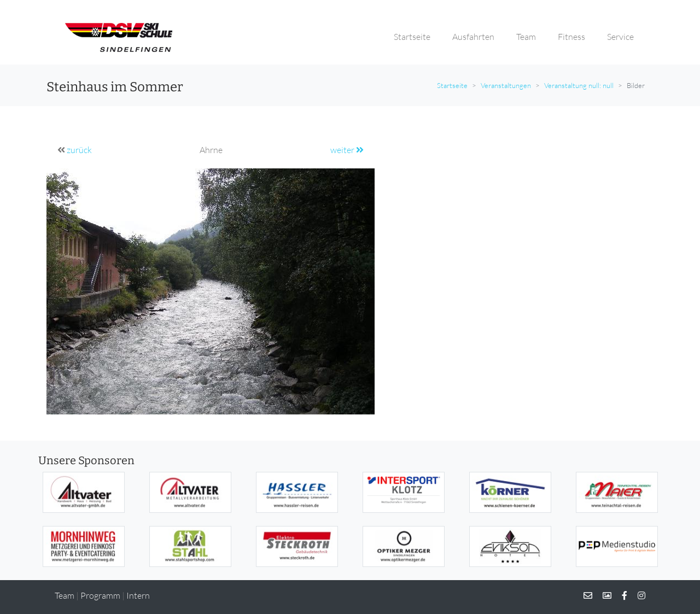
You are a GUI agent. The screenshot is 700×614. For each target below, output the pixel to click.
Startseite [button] (412, 37)
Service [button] (620, 37)
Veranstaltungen (506, 85)
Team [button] (526, 37)
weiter (347, 150)
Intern (138, 595)
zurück (79, 150)
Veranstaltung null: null (579, 85)
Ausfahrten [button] (473, 37)
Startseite (452, 85)
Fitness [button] (571, 37)
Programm (100, 595)
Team (65, 595)
